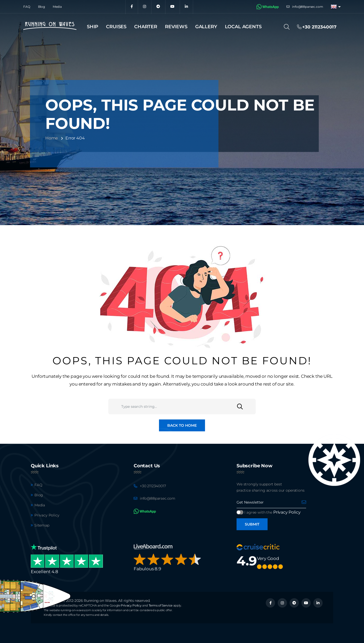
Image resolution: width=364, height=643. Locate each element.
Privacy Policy (47, 515)
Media (57, 7)
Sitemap (42, 525)
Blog (41, 7)
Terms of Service (161, 605)
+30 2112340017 (153, 486)
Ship (93, 27)
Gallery (206, 27)
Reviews (176, 27)
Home (52, 138)
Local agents (243, 27)
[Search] (288, 27)
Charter (146, 27)
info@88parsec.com (308, 7)
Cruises (116, 27)
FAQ (27, 7)
